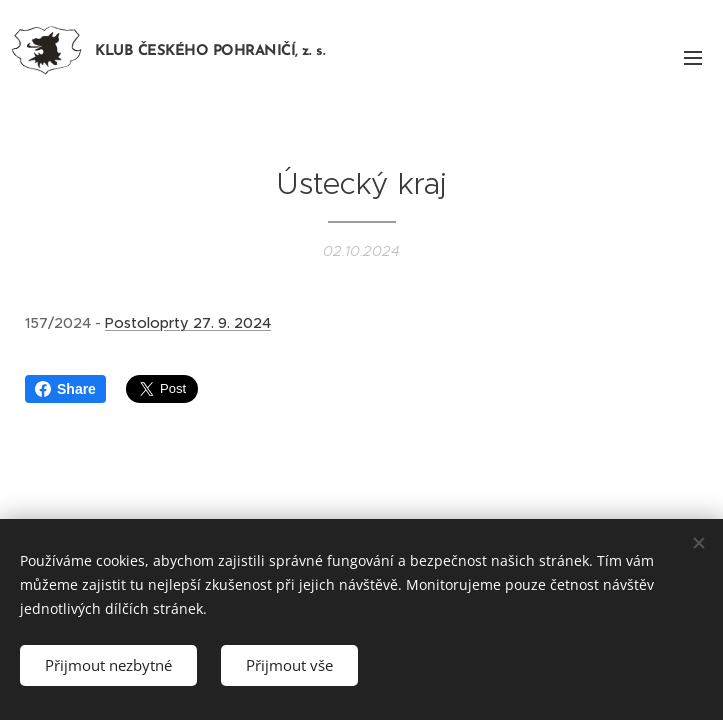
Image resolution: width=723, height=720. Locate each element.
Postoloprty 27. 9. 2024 (188, 323)
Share (65, 389)
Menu (693, 58)
